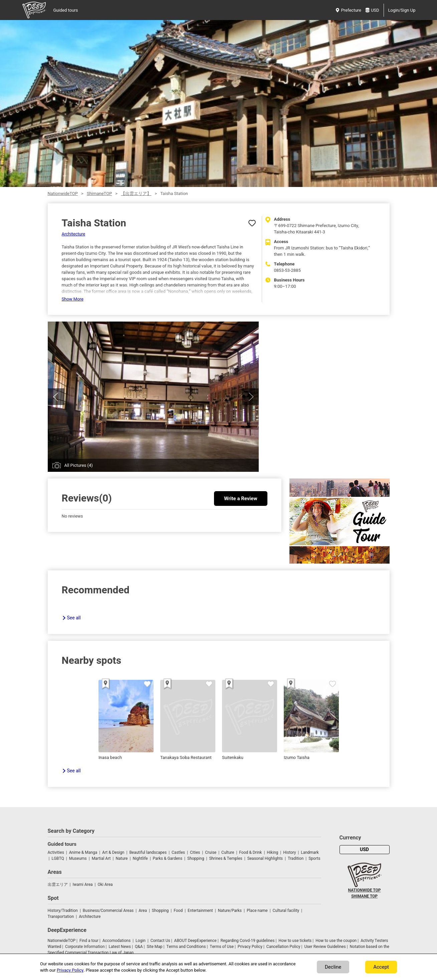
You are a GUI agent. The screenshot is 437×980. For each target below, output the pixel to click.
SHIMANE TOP (364, 896)
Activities (56, 852)
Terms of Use (222, 947)
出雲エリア (58, 885)
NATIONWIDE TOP (364, 890)
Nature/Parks (230, 911)
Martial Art (101, 858)
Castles (178, 852)
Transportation (61, 917)
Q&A (139, 947)
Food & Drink (250, 852)
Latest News (120, 947)
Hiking (272, 852)
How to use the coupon (336, 941)
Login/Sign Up (402, 10)
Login (141, 941)
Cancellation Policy (283, 947)
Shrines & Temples (226, 858)
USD (372, 10)
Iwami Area (82, 885)
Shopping (196, 858)
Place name (258, 911)
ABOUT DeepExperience (195, 941)
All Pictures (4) (79, 465)
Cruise (211, 852)
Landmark (310, 852)
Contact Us (160, 941)
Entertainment (200, 911)
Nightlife (140, 858)
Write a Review (241, 499)
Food (178, 911)
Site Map (154, 947)
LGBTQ (58, 858)
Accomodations (117, 941)
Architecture (74, 234)
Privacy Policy (250, 947)
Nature (122, 858)
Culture (228, 852)
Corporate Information (85, 947)
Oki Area (105, 885)
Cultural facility (286, 911)
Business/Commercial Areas (108, 911)
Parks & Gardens (168, 858)
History (289, 852)
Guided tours (66, 10)
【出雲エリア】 (136, 193)
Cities (195, 852)
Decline (333, 967)
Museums (78, 858)
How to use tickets (295, 941)
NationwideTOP (63, 193)
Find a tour (89, 941)
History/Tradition (63, 911)
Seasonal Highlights (265, 858)
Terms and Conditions (186, 947)
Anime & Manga (83, 852)
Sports (314, 858)
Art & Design (113, 852)
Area (143, 911)
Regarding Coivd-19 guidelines (248, 941)
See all (74, 618)
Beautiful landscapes (148, 852)
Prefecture (348, 10)
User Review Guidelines (325, 947)
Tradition (296, 858)
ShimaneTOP (99, 193)
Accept (381, 967)
